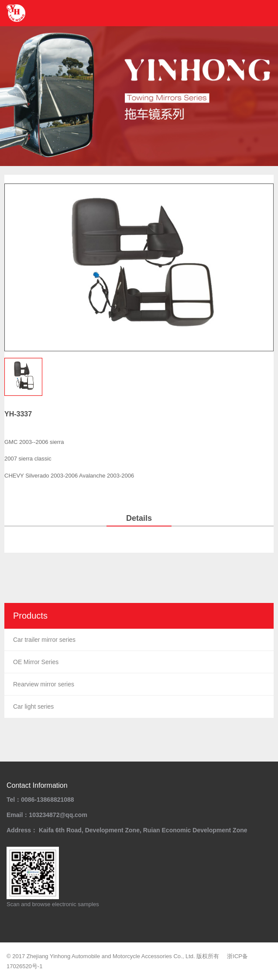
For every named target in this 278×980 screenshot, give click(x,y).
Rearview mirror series (44, 684)
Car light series (33, 706)
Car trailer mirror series (44, 640)
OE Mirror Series (36, 662)
